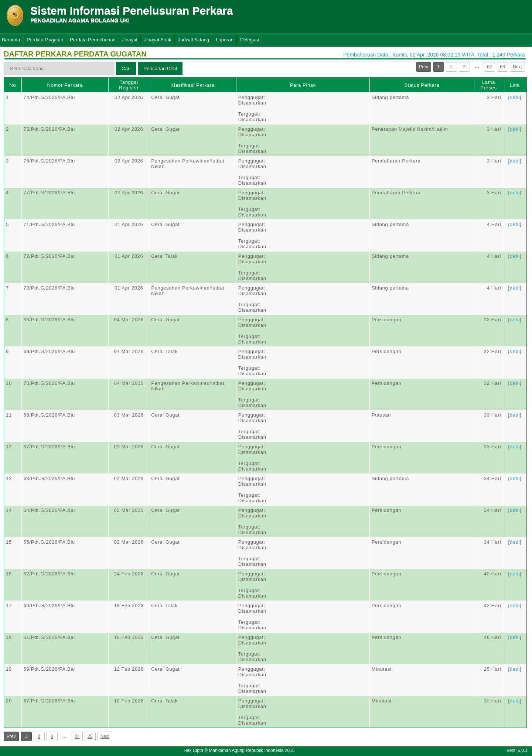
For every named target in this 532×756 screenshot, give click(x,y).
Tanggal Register (129, 85)
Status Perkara (422, 85)
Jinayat (130, 40)
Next (517, 67)
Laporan (225, 40)
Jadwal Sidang (194, 40)
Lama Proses (488, 85)
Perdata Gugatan (45, 40)
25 (90, 736)
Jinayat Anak (158, 40)
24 (77, 736)
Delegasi (250, 40)
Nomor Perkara (65, 85)
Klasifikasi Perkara (193, 85)
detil (515, 97)
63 (502, 67)
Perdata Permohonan (93, 40)
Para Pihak (303, 85)
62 (489, 67)
